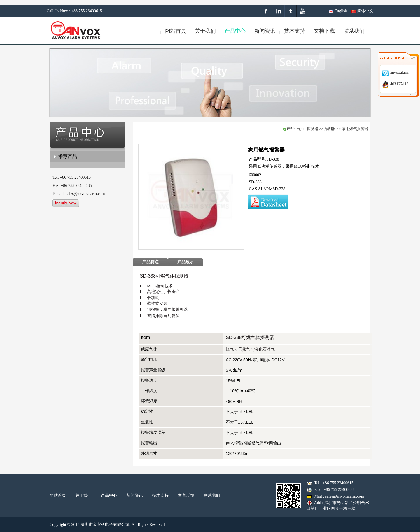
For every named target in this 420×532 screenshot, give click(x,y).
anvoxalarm (396, 72)
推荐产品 (68, 156)
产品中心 (109, 495)
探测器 (313, 129)
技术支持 (160, 495)
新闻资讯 (135, 495)
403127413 (395, 84)
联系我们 (212, 495)
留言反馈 (186, 495)
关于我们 (83, 495)
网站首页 (58, 495)
